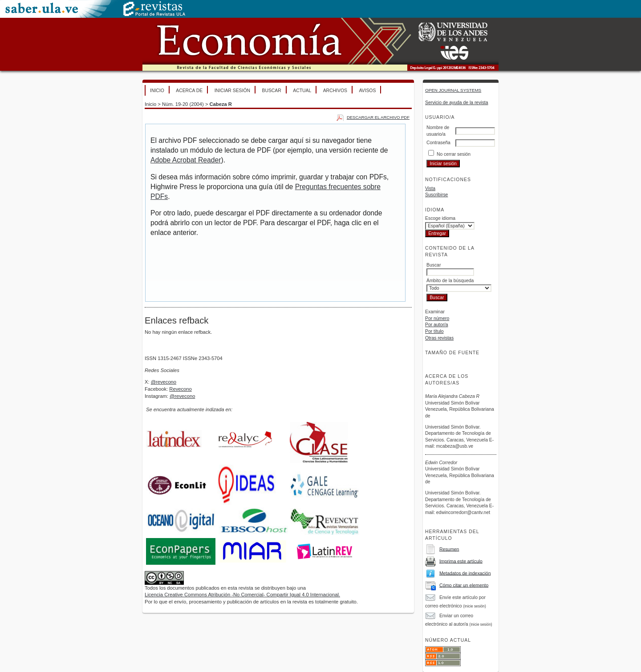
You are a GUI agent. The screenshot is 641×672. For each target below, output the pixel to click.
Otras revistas (439, 338)
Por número (437, 318)
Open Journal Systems (453, 90)
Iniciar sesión (232, 91)
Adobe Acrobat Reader (186, 160)
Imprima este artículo (461, 561)
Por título (434, 331)
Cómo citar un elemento (464, 585)
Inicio (157, 91)
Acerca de (189, 91)
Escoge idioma (440, 218)
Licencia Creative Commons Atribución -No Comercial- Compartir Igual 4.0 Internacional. (242, 595)
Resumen (449, 549)
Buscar (271, 91)
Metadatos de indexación (465, 573)
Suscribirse (436, 195)
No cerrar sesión (454, 154)
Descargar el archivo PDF (378, 117)
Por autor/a (436, 325)
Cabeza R (221, 104)
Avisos (367, 91)
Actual (302, 91)
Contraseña (438, 143)
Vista (430, 188)
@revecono (164, 382)
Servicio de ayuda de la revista (457, 103)
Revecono (180, 389)
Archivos (335, 91)
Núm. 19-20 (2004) (183, 104)
